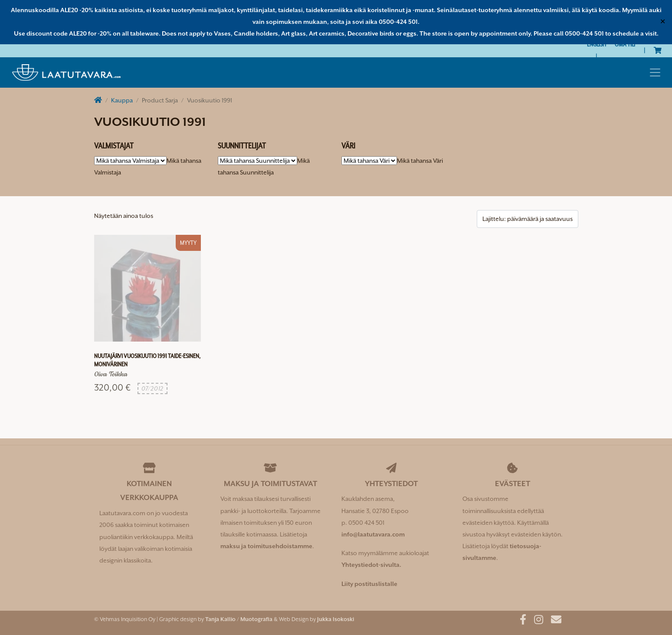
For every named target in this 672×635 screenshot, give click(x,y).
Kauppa (122, 100)
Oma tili (625, 44)
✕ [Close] (663, 22)
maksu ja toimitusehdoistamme (266, 546)
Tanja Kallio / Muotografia (239, 619)
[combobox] (420, 161)
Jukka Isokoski (336, 619)
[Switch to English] (597, 44)
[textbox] (420, 161)
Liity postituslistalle (369, 584)
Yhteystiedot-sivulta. (371, 565)
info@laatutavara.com (373, 534)
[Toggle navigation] (655, 72)
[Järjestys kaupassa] (528, 219)
